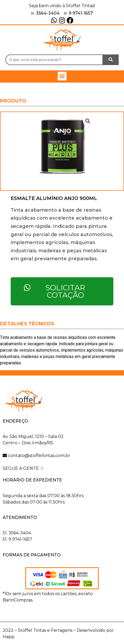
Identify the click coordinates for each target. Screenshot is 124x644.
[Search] (111, 60)
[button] (62, 76)
